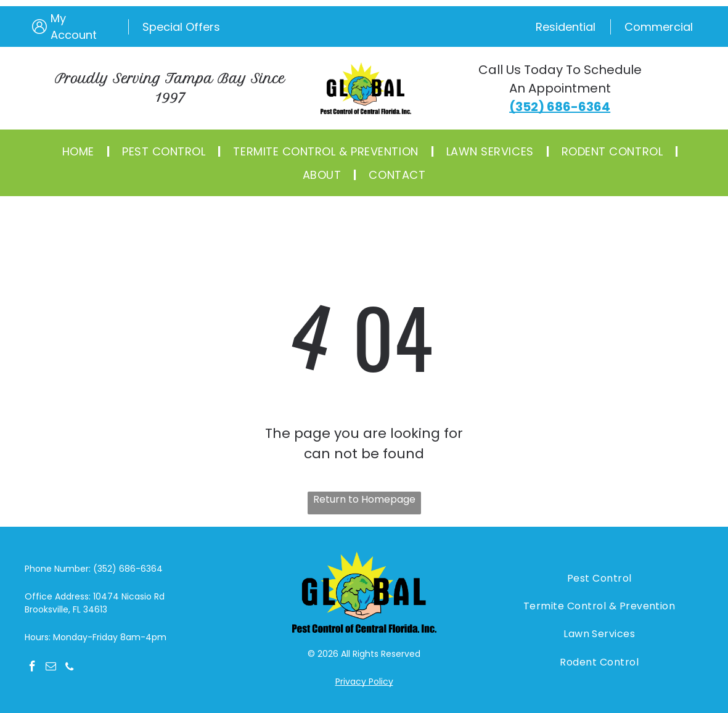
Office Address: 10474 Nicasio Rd (95, 596)
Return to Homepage (364, 499)
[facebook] (32, 668)
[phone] (69, 668)
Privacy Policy (364, 682)
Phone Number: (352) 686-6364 (94, 569)
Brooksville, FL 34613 (66, 609)
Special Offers (181, 27)
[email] (51, 668)
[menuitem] (80, 151)
